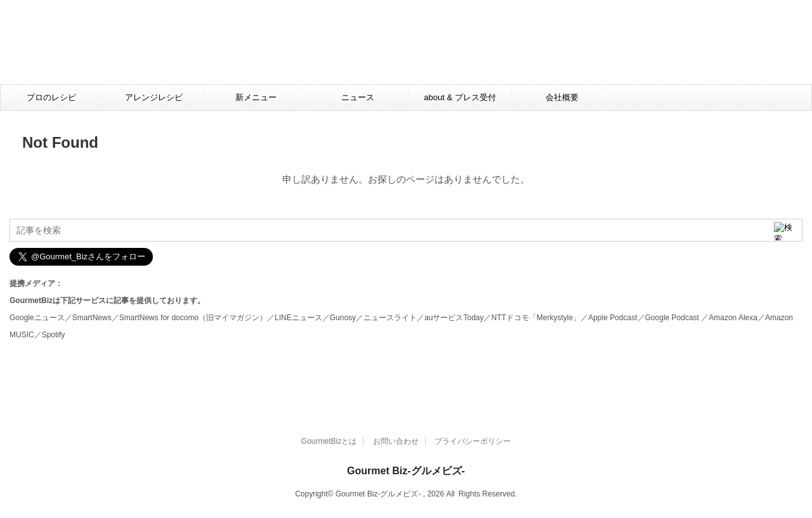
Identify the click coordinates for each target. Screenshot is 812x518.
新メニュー (256, 97)
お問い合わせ (396, 441)
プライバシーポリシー (473, 441)
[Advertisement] (410, 48)
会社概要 (562, 97)
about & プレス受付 (460, 97)
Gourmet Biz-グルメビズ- (406, 471)
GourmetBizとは (329, 441)
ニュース (358, 97)
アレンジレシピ (154, 97)
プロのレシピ (51, 97)
